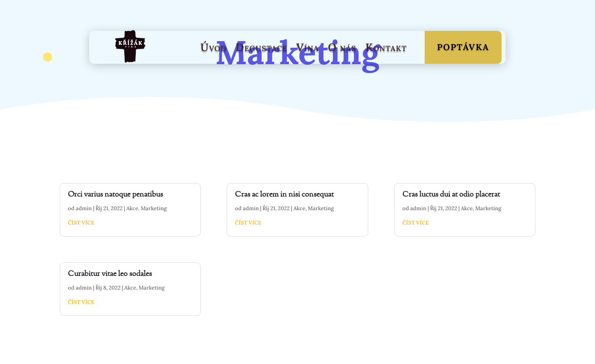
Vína (308, 47)
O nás (342, 47)
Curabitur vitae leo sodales (110, 274)
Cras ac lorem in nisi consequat (284, 195)
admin (84, 208)
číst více (81, 223)
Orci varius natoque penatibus (115, 195)
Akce (132, 208)
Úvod (214, 47)
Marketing (154, 208)
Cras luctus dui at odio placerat (451, 195)
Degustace (261, 47)
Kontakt (386, 47)
